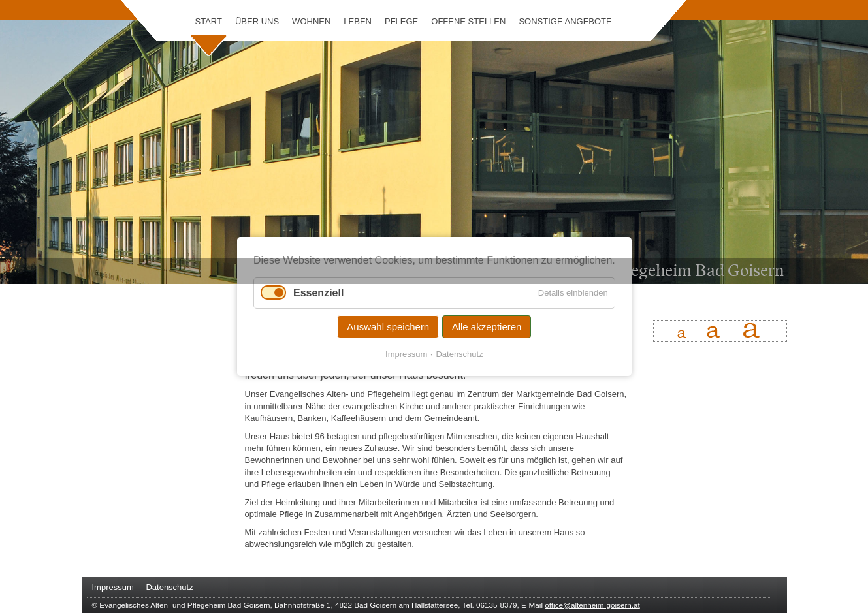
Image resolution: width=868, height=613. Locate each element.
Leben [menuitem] (358, 21)
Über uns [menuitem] (257, 21)
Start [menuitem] (209, 21)
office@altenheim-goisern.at (592, 605)
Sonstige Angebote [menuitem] (565, 21)
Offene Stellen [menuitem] (468, 21)
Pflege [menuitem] (401, 21)
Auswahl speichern (388, 327)
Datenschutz (459, 354)
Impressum (406, 354)
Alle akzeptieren (486, 327)
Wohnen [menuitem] (311, 21)
